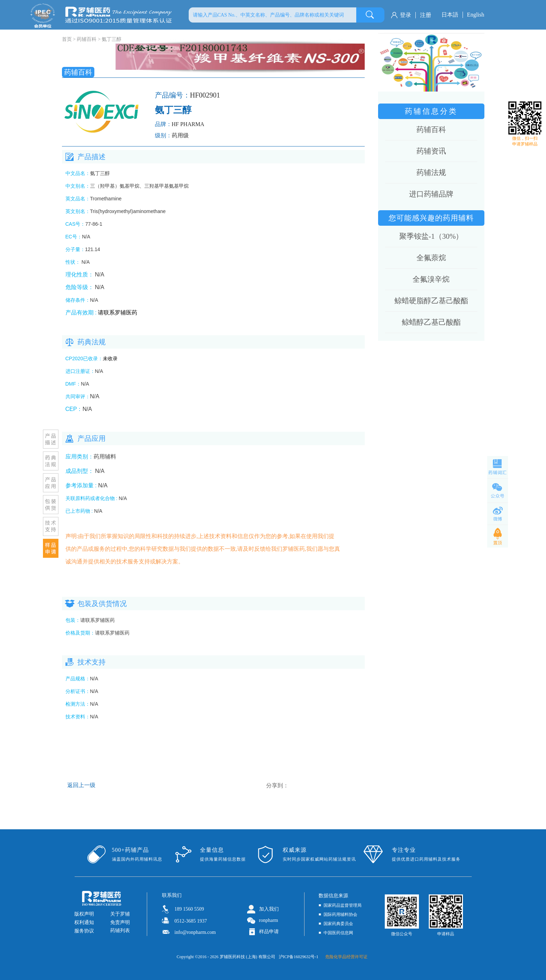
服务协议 (84, 931)
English (476, 15)
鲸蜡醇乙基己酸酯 (431, 322)
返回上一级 (81, 785)
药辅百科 (87, 39)
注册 (426, 15)
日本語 (450, 15)
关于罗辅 (120, 914)
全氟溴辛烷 (431, 279)
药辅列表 (120, 931)
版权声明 (84, 914)
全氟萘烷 (431, 258)
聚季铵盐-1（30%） (431, 236)
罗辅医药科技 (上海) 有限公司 (247, 957)
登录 (406, 15)
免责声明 (120, 922)
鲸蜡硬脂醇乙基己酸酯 (431, 301)
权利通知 (84, 922)
